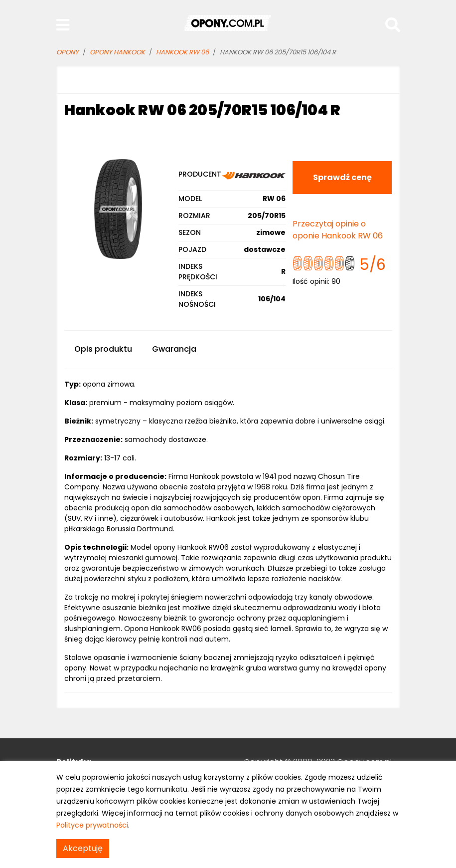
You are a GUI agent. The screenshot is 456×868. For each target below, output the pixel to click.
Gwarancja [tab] (174, 349)
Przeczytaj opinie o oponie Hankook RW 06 (338, 230)
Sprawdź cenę (342, 177)
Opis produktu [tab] (103, 349)
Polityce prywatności (92, 825)
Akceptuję (83, 848)
